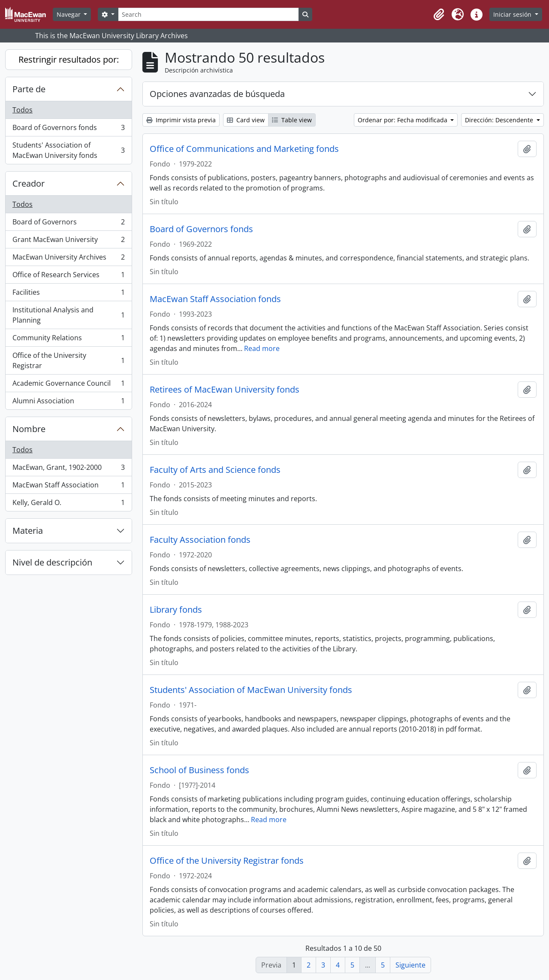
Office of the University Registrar (68, 360)
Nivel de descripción (52, 562)
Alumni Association (68, 402)
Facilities (68, 294)
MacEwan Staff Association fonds (215, 299)
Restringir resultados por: (69, 59)
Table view (292, 120)
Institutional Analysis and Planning (68, 315)
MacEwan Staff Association (68, 487)
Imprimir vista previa (181, 120)
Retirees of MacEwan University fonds (225, 390)
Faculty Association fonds (200, 540)
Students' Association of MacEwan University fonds (68, 150)
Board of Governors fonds (68, 129)
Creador (29, 183)
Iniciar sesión (513, 14)
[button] (439, 15)
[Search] (208, 14)
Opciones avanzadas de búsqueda (217, 94)
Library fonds (176, 610)
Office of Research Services (68, 277)
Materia (28, 531)
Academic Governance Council (68, 385)
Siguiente (410, 965)
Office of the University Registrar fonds (227, 861)
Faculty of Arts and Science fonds (215, 470)
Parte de (29, 89)
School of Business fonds (199, 770)
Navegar (69, 14)
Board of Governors (68, 224)
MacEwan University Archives (68, 259)
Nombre (29, 429)
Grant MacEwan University (68, 241)
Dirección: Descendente (500, 120)
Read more (262, 348)
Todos (23, 110)
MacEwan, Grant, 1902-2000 (68, 469)
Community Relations (68, 340)
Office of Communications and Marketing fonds (244, 149)
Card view (246, 120)
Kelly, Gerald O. (68, 504)
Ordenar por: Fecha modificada (403, 120)
